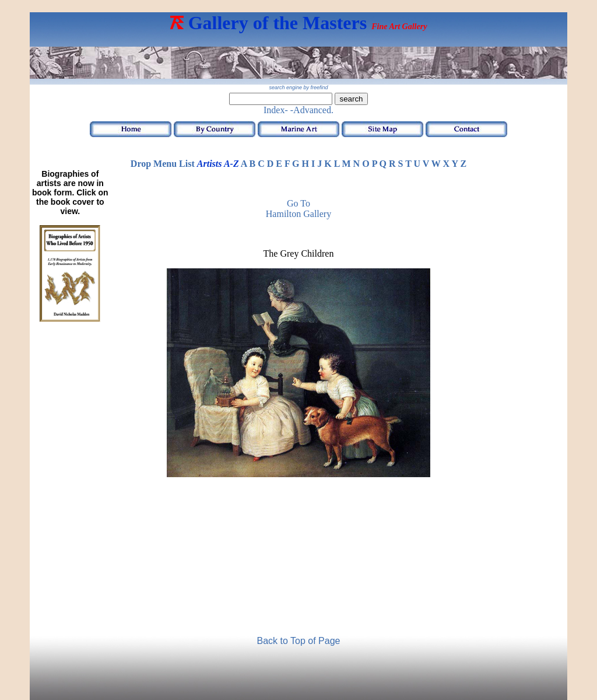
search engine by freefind (298, 87)
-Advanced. (312, 110)
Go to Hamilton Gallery (298, 209)
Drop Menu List (163, 164)
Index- (276, 110)
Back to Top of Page (299, 641)
